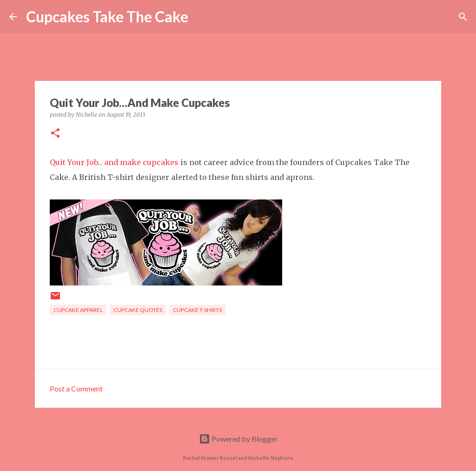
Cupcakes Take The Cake (107, 17)
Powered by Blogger (238, 439)
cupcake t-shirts (197, 310)
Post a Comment (76, 388)
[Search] (201, 17)
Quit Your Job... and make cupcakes (114, 162)
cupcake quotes (138, 310)
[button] (55, 134)
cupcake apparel (78, 310)
